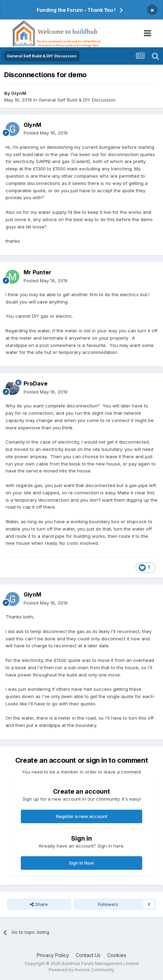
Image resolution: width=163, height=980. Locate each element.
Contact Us (88, 955)
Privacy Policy (53, 955)
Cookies (117, 955)
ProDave (36, 383)
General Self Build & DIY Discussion (77, 100)
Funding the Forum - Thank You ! (76, 10)
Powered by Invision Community (81, 970)
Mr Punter (37, 272)
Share (39, 904)
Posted (46, 133)
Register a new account (82, 816)
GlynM (19, 93)
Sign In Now (81, 863)
